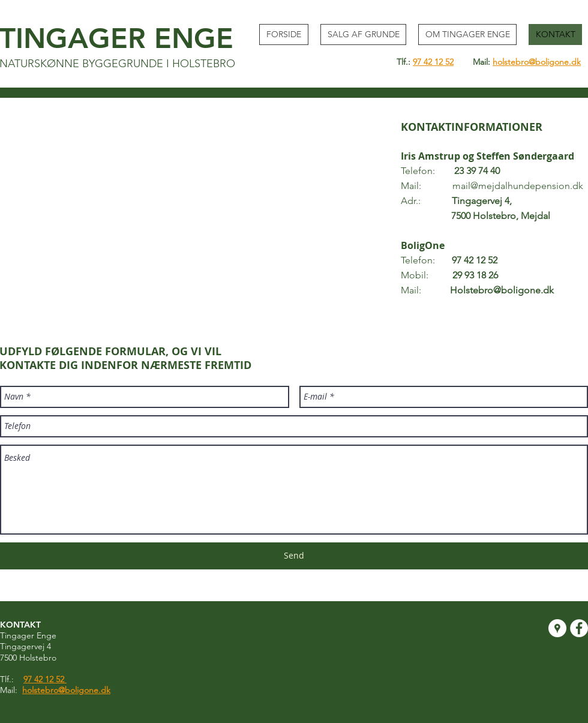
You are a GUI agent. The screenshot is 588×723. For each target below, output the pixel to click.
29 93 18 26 (475, 275)
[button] (363, 34)
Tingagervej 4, (482, 201)
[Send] (294, 556)
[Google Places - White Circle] (557, 628)
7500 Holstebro (28, 658)
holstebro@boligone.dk (537, 62)
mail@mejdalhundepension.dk (518, 186)
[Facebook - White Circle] (579, 628)
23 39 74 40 (477, 171)
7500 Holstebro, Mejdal (475, 216)
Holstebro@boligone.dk (502, 290)
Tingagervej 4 (25, 646)
